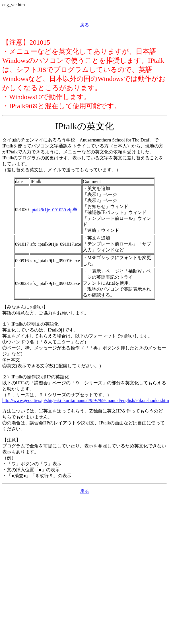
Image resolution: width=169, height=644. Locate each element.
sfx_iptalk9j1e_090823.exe (55, 283)
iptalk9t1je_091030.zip (54, 210)
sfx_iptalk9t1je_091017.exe (56, 244)
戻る (84, 25)
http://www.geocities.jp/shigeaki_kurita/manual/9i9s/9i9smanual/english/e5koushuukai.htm (86, 400)
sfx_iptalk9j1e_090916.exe (55, 261)
